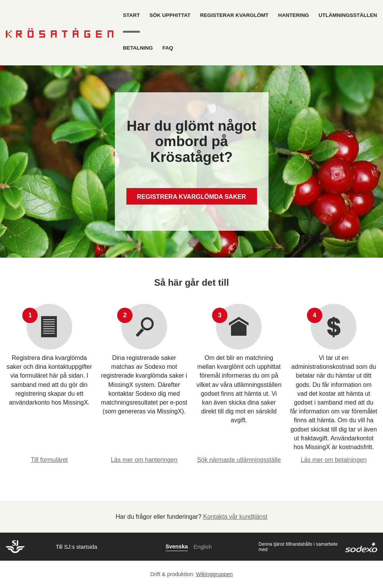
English (203, 547)
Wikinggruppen (214, 574)
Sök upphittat (170, 15)
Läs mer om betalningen (334, 460)
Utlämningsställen (348, 15)
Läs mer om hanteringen (144, 460)
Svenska (177, 546)
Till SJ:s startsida (76, 547)
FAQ (168, 48)
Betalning (138, 48)
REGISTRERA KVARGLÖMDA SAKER (192, 197)
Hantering (293, 15)
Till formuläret (49, 460)
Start (131, 15)
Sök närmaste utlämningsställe (239, 460)
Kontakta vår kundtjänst (235, 517)
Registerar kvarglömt (234, 15)
